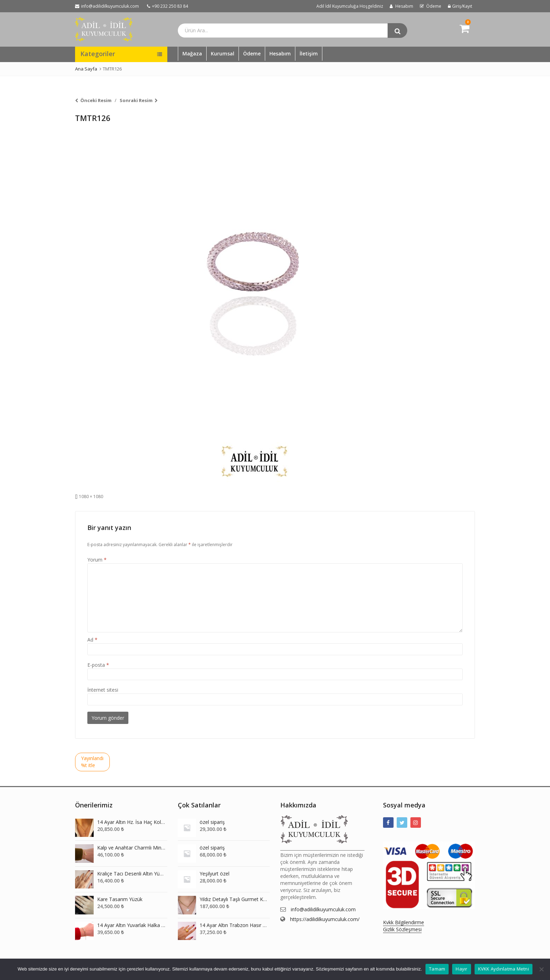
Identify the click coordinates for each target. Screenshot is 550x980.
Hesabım (280, 53)
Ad (92, 640)
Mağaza (192, 53)
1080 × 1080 (91, 496)
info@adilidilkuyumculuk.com (323, 909)
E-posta (98, 665)
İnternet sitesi (103, 690)
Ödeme (252, 53)
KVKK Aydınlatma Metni (504, 969)
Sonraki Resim (136, 100)
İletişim (309, 53)
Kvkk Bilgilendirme (404, 922)
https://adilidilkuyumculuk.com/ (325, 919)
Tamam (437, 969)
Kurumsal (223, 53)
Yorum (97, 560)
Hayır (461, 969)
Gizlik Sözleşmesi (402, 929)
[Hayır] (541, 969)
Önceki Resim (96, 100)
